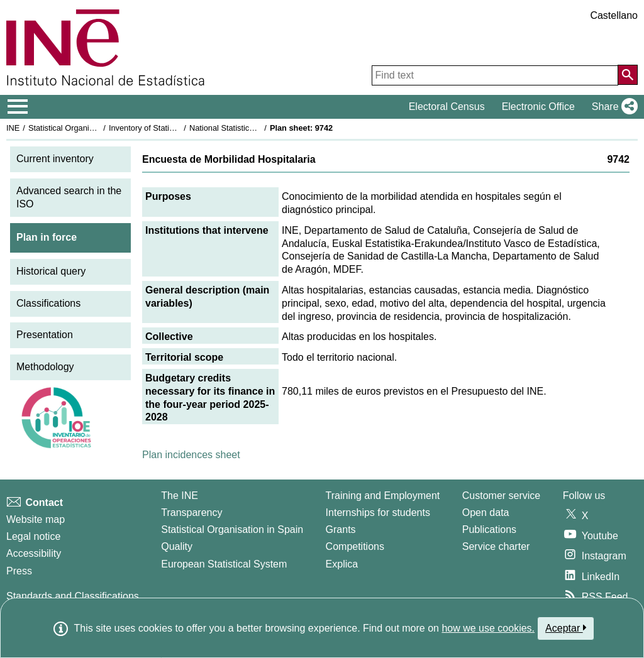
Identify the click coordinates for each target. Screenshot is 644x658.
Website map (36, 519)
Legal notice (33, 536)
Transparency (192, 513)
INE (13, 128)
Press (19, 571)
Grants (341, 529)
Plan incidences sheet (191, 455)
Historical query (51, 271)
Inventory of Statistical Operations (169, 128)
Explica (342, 564)
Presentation (45, 335)
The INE (180, 496)
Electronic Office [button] (538, 107)
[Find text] (495, 75)
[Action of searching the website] (628, 75)
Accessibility (34, 553)
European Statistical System (224, 564)
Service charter (496, 546)
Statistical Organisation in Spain (85, 128)
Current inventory (55, 159)
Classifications (48, 303)
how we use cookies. (488, 628)
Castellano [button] (614, 15)
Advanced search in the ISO (69, 197)
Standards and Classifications (73, 596)
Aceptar (566, 628)
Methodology (45, 367)
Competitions (355, 546)
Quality (177, 546)
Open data (486, 513)
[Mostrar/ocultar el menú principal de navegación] (18, 107)
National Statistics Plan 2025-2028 (251, 128)
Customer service (501, 496)
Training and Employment (383, 496)
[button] (612, 107)
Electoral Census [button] (447, 107)
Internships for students (378, 513)
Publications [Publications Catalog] (489, 529)
